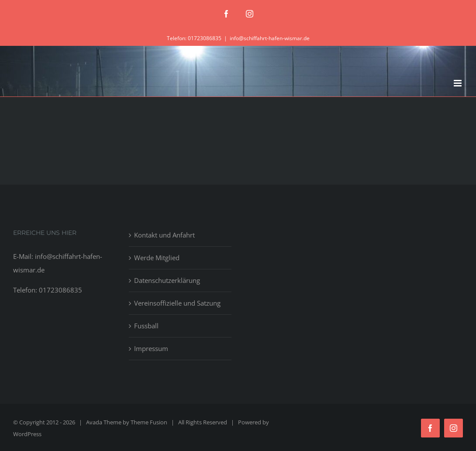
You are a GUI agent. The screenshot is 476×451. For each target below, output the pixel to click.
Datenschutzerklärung (167, 280)
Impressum (151, 348)
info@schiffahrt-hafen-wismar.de (270, 38)
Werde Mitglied (157, 258)
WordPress (27, 434)
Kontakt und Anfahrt (164, 235)
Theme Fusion (149, 422)
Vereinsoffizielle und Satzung (177, 303)
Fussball (146, 326)
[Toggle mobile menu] (458, 83)
